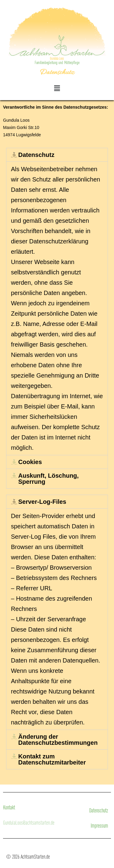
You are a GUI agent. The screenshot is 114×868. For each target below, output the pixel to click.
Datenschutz (36, 155)
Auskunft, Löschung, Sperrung (48, 479)
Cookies (30, 462)
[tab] (57, 155)
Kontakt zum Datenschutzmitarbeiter (52, 759)
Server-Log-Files (42, 502)
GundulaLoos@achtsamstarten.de (29, 823)
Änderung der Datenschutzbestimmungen (58, 740)
